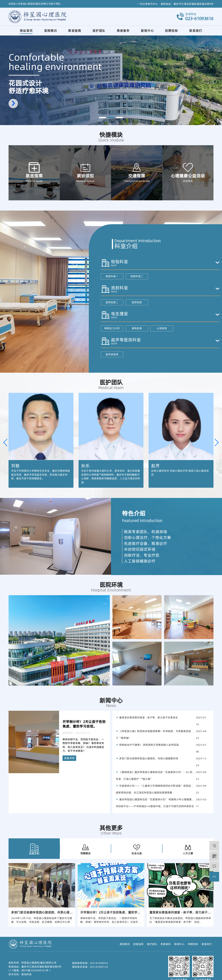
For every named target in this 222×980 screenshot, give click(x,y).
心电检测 (162, 328)
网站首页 (26, 31)
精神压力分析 (112, 328)
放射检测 (137, 302)
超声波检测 (112, 354)
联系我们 (196, 31)
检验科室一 (112, 276)
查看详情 (69, 758)
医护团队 (99, 31)
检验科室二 (137, 276)
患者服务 (123, 31)
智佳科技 (26, 974)
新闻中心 (147, 31)
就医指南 (75, 31)
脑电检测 (137, 328)
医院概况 (51, 31)
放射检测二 (112, 302)
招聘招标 (171, 31)
